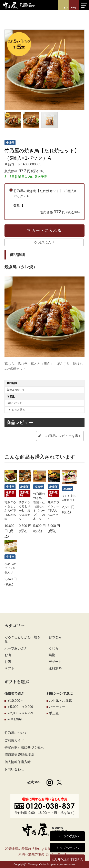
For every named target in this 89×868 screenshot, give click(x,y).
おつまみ (55, 637)
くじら (53, 648)
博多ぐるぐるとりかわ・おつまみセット (24, 511)
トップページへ (67, 848)
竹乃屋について (16, 733)
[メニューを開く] (84, 5)
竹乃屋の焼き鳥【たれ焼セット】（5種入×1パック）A (47, 202)
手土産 (54, 713)
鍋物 (52, 655)
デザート (55, 662)
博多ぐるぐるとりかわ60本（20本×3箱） (11, 511)
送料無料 (55, 668)
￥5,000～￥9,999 (20, 707)
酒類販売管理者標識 (19, 755)
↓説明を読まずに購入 (67, 859)
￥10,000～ (15, 701)
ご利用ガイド (14, 740)
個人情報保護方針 (18, 762)
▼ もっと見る (17, 410)
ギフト (9, 668)
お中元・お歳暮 (60, 701)
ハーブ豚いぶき (16, 648)
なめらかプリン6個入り (10, 568)
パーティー (57, 707)
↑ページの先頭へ (67, 836)
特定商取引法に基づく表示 (24, 747)
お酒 (8, 662)
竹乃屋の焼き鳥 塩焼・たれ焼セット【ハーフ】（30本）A (39, 506)
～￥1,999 (14, 719)
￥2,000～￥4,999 (20, 713)
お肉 (8, 655)
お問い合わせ (14, 769)
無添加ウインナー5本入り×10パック (53, 511)
